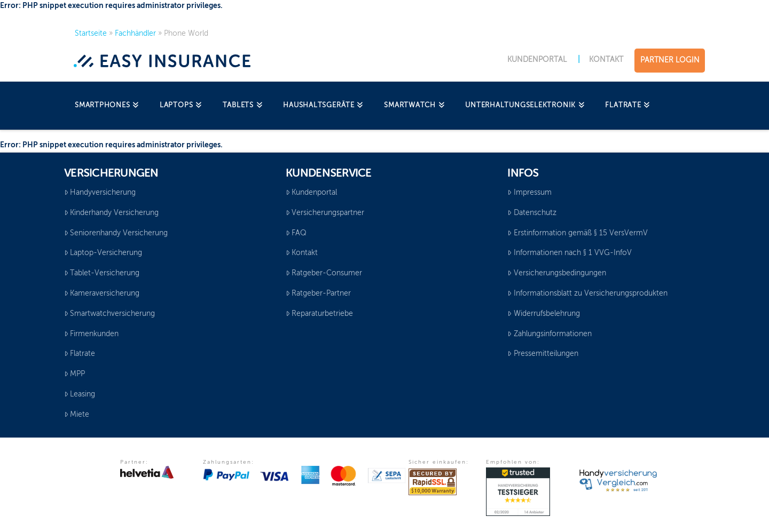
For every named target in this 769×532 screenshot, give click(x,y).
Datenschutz (532, 213)
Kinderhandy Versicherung (111, 213)
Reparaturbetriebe (319, 314)
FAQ (296, 233)
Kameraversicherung (102, 293)
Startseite (91, 34)
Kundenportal (311, 193)
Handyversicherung (100, 193)
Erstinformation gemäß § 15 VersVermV (577, 233)
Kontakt (302, 253)
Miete (77, 415)
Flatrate (80, 354)
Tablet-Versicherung (102, 273)
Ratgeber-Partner (318, 293)
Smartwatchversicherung (109, 314)
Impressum (529, 193)
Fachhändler (135, 34)
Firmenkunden (91, 334)
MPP (74, 374)
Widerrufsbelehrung (543, 314)
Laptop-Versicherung (103, 253)
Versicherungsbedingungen (556, 273)
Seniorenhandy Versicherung (116, 233)
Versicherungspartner (325, 213)
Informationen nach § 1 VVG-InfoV (569, 253)
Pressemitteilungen (543, 354)
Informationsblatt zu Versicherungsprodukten (587, 293)
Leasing (80, 394)
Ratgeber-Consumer (324, 273)
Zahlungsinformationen (549, 334)
